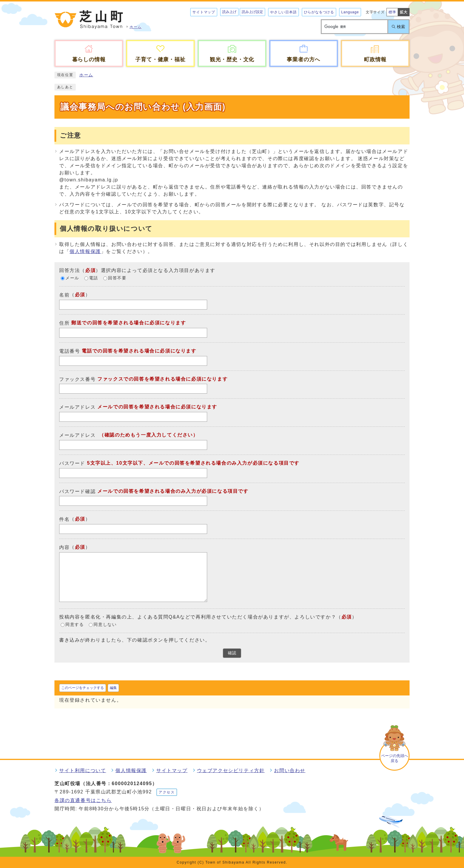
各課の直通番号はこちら (83, 800)
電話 (94, 278)
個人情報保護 (85, 251)
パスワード (72, 463)
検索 (401, 27)
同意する (75, 625)
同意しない (105, 625)
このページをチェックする (83, 688)
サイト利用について (83, 770)
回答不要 (117, 278)
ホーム (86, 75)
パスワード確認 (77, 491)
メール (72, 278)
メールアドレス (77, 407)
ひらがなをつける (319, 12)
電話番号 (70, 351)
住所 (64, 323)
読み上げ (229, 12)
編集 (113, 688)
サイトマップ (204, 12)
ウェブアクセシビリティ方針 (231, 770)
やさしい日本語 (283, 12)
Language (350, 12)
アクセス (167, 792)
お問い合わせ (290, 770)
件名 (64, 519)
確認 (232, 653)
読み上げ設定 (252, 12)
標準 (392, 12)
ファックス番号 (77, 379)
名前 (64, 295)
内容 (64, 547)
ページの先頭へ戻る (395, 758)
